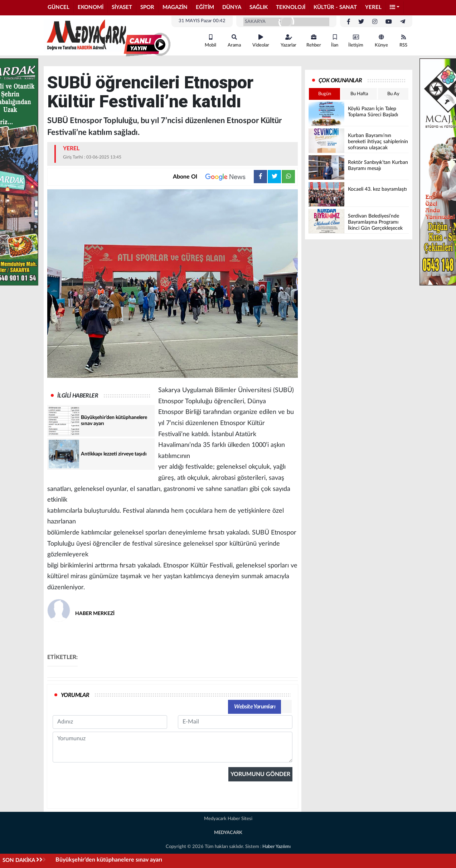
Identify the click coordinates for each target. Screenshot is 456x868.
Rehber (314, 41)
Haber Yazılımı (276, 847)
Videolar (261, 41)
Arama (234, 41)
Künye (381, 41)
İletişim (356, 41)
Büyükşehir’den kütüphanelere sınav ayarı (109, 860)
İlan (335, 41)
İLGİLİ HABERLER (78, 396)
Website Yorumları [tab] (255, 707)
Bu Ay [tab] (393, 94)
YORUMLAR (75, 695)
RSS (403, 41)
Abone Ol (213, 177)
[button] (395, 8)
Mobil (210, 41)
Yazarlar (288, 41)
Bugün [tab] (325, 94)
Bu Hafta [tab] (359, 94)
